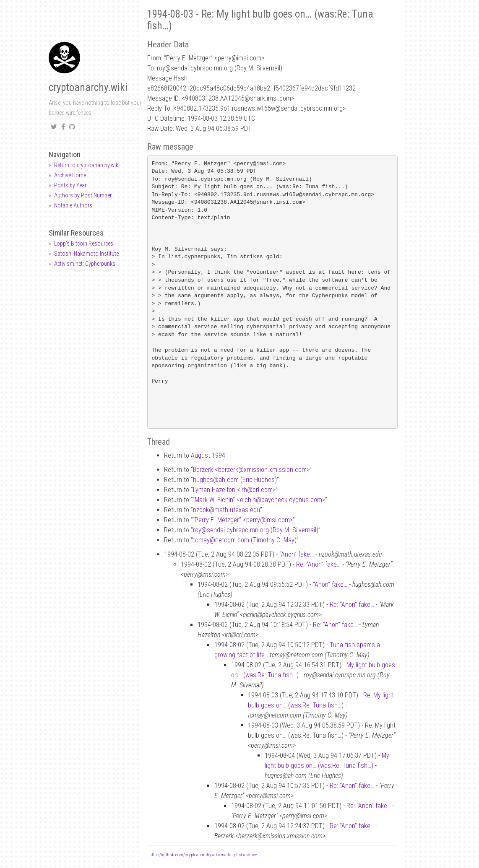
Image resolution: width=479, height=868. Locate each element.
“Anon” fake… (297, 554)
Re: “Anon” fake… (318, 564)
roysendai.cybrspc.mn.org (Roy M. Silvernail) (256, 530)
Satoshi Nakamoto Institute (86, 254)
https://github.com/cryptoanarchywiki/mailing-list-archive (203, 855)
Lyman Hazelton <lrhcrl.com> (234, 490)
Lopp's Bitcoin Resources (84, 244)
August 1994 (208, 455)
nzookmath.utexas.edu (226, 510)
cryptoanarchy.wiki (88, 87)
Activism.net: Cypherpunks (85, 264)
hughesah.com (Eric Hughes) (235, 480)
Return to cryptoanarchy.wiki (87, 165)
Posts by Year (70, 185)
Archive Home (70, 175)
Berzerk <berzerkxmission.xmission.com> (251, 470)
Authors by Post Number (83, 195)
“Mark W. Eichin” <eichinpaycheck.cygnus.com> (259, 500)
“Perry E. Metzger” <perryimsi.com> (243, 520)
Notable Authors (73, 205)
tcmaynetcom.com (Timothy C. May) (245, 540)
